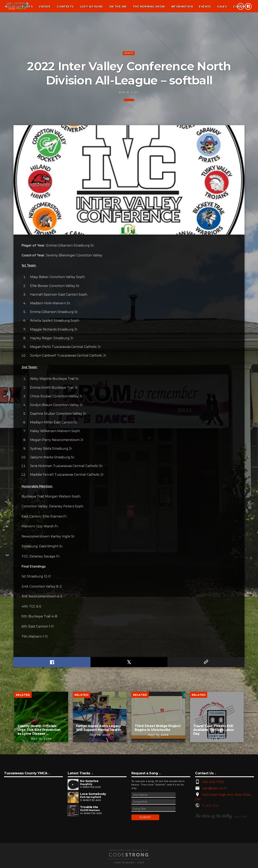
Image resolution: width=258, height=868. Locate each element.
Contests (65, 6)
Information (182, 6)
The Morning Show (149, 6)
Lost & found (91, 6)
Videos (45, 6)
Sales (222, 6)
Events (205, 6)
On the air (118, 6)
